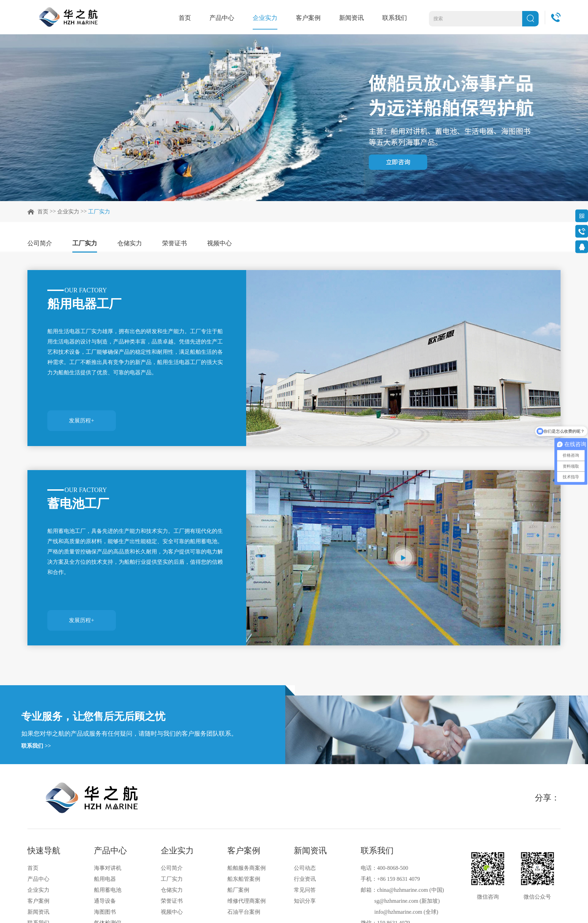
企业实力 (267, 18)
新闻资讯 (354, 18)
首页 (187, 18)
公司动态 (305, 868)
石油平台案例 (244, 912)
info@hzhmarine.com (398, 912)
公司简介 (40, 243)
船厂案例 (238, 890)
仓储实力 (130, 243)
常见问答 (305, 890)
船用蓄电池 (108, 890)
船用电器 (105, 879)
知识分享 (305, 901)
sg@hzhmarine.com (396, 901)
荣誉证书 (175, 243)
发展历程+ (81, 420)
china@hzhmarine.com (403, 890)
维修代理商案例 (247, 901)
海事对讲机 (108, 868)
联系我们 (397, 18)
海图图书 (105, 912)
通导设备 (105, 901)
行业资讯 (305, 879)
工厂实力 (99, 212)
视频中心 (219, 243)
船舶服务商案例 (247, 868)
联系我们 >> (36, 746)
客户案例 (311, 18)
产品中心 (224, 18)
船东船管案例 (244, 879)
